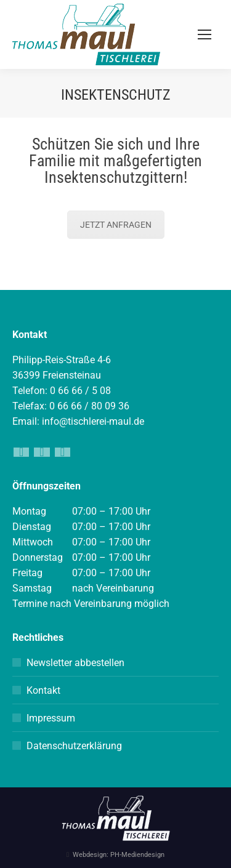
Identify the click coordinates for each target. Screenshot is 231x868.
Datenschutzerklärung (74, 746)
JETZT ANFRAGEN (116, 225)
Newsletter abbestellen (75, 663)
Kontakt (43, 690)
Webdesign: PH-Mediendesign (119, 855)
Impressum (51, 718)
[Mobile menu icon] (205, 34)
